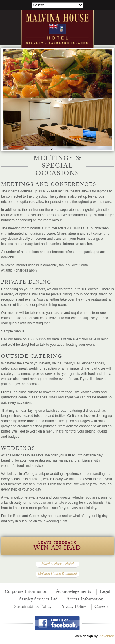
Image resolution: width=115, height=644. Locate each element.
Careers (102, 607)
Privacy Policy (73, 607)
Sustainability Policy (33, 607)
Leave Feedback (57, 547)
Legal (105, 592)
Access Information (85, 600)
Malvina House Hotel (58, 564)
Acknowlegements (73, 592)
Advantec (107, 636)
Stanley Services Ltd (38, 600)
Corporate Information (26, 592)
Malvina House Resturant (58, 574)
